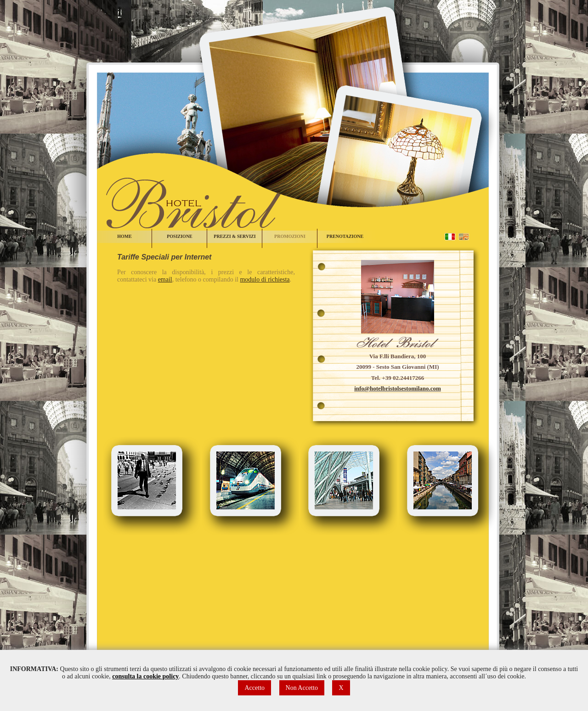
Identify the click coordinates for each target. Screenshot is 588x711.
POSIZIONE (180, 236)
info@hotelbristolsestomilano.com (398, 388)
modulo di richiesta (265, 279)
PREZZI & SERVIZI (235, 236)
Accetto (254, 688)
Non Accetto (302, 688)
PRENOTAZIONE (345, 236)
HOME (124, 236)
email (165, 279)
